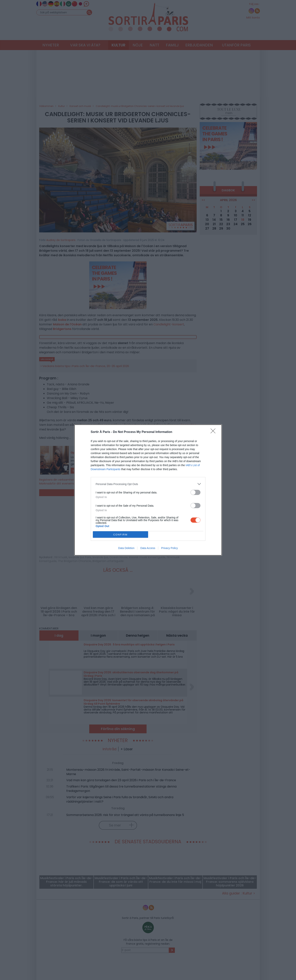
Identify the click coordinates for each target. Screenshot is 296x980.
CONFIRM (120, 535)
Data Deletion (126, 548)
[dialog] (148, 490)
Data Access (148, 548)
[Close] (214, 432)
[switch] (195, 492)
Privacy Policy (169, 548)
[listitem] (148, 484)
